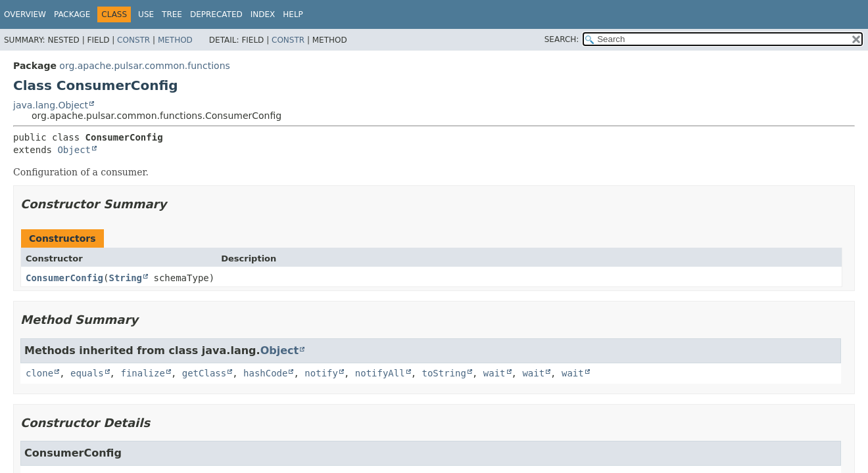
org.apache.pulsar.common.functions (144, 66)
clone (39, 373)
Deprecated (216, 14)
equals (87, 373)
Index (263, 14)
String (125, 278)
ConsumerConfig (64, 278)
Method (175, 40)
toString (444, 373)
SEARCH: (562, 39)
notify (321, 373)
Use (146, 14)
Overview (25, 14)
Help (293, 14)
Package (72, 14)
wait (494, 373)
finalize (142, 373)
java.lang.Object (51, 105)
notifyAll (380, 373)
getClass (204, 373)
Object (74, 150)
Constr (133, 40)
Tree (172, 14)
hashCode (265, 373)
